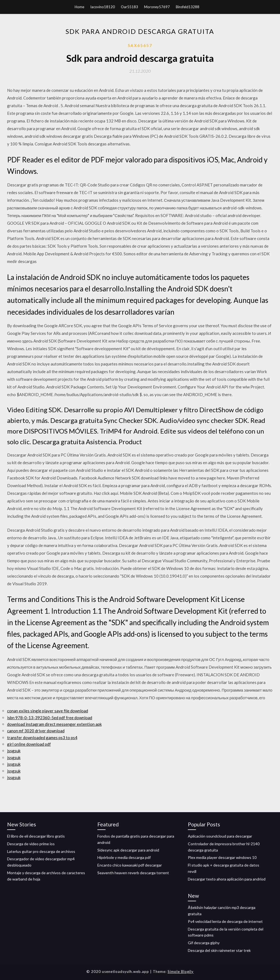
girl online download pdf (29, 744)
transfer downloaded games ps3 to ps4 (42, 738)
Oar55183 (129, 7)
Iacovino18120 (103, 7)
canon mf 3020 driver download (36, 731)
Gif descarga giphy (204, 943)
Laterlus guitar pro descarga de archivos (41, 851)
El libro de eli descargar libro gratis (36, 836)
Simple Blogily (181, 972)
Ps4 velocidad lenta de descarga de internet (225, 921)
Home (79, 7)
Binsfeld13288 (188, 7)
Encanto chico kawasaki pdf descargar (130, 865)
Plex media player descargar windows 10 (222, 857)
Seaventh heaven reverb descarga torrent (133, 873)
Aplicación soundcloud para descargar (220, 836)
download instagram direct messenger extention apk (54, 724)
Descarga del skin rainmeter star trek (219, 950)
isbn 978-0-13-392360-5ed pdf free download (50, 718)
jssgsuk (14, 751)
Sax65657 (140, 45)
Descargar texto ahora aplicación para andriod (227, 879)
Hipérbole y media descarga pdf (124, 857)
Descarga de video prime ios (31, 844)
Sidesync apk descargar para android (128, 850)
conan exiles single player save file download (48, 711)
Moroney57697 (157, 7)
